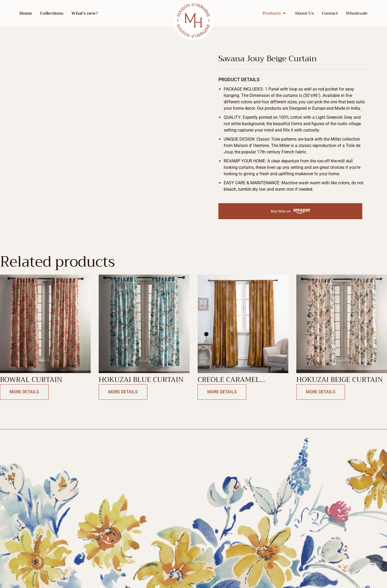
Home (26, 13)
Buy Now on (290, 211)
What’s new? (85, 13)
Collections (52, 13)
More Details (24, 392)
